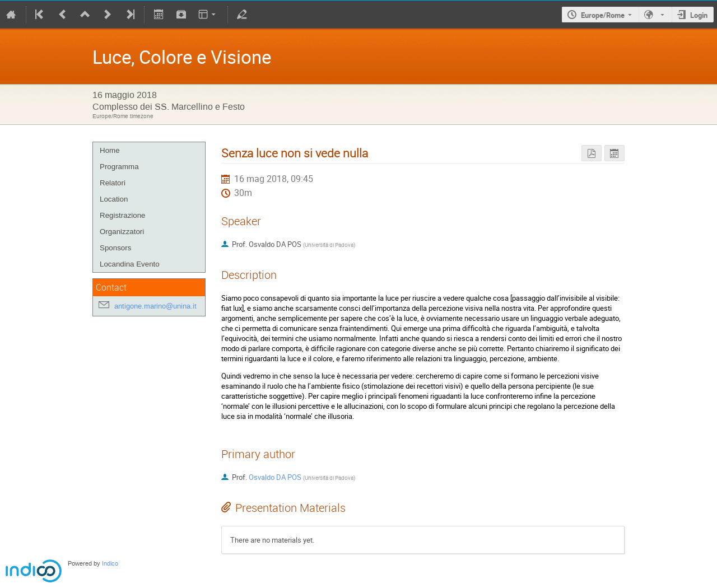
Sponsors (115, 248)
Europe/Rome (603, 15)
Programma (119, 167)
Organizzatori (122, 232)
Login (699, 15)
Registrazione (123, 215)
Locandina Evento (130, 264)
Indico (110, 564)
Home (110, 150)
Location (114, 199)
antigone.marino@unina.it (155, 306)
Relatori (113, 183)
